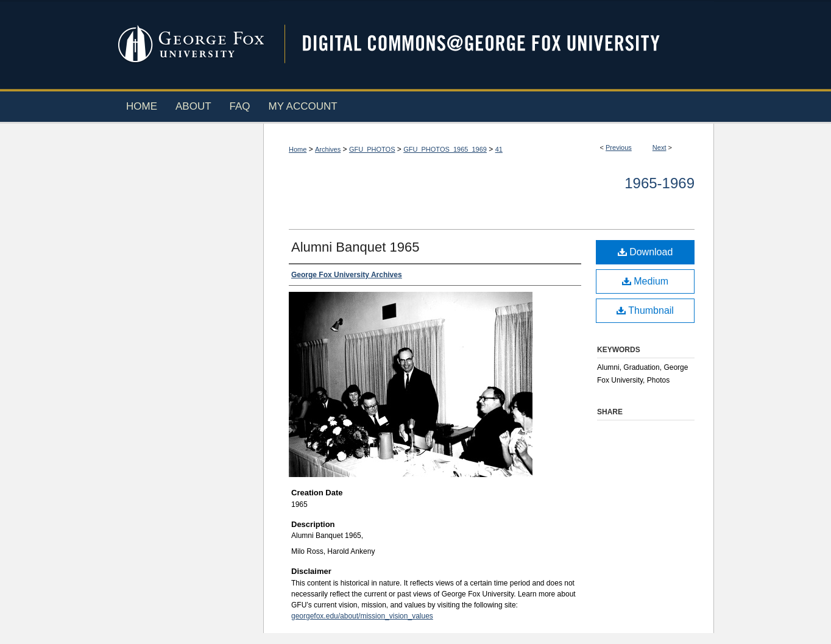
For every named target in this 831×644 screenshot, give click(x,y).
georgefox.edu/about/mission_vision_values (362, 616)
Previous (619, 147)
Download (645, 252)
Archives (328, 149)
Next (659, 147)
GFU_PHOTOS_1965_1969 (445, 149)
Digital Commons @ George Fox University (492, 44)
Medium (645, 281)
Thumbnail (645, 310)
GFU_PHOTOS (372, 149)
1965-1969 (659, 183)
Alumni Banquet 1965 (355, 247)
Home (298, 149)
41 (499, 149)
